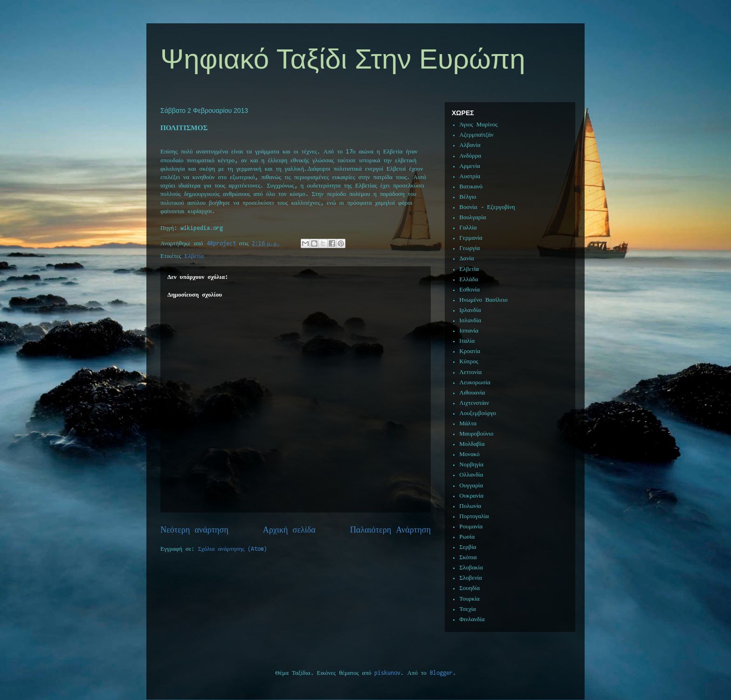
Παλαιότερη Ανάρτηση (390, 530)
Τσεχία (468, 609)
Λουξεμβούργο (478, 413)
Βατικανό (471, 187)
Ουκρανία (471, 496)
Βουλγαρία (472, 218)
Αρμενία (470, 166)
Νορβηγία (471, 465)
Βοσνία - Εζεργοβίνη (487, 207)
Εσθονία (469, 290)
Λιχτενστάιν (474, 403)
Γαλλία (468, 228)
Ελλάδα (469, 280)
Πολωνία (470, 506)
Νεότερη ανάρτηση (194, 530)
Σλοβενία (471, 578)
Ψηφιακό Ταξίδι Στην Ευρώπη (343, 59)
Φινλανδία (472, 620)
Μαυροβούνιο (476, 434)
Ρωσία (467, 537)
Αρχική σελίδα (289, 530)
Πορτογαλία (474, 516)
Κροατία (470, 351)
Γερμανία (471, 238)
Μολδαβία (472, 444)
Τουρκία (469, 599)
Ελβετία (194, 256)
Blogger (441, 673)
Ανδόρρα (470, 156)
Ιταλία (467, 341)
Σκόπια (468, 558)
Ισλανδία (470, 321)
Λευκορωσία (475, 383)
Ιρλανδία (470, 310)
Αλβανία (470, 145)
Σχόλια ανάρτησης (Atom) (233, 549)
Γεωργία (469, 248)
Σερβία (468, 547)
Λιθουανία (472, 393)
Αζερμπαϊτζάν (476, 135)
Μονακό (469, 454)
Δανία (466, 259)
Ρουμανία (471, 527)
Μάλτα (468, 424)
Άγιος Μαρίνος (478, 125)
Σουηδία (469, 588)
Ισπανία (469, 331)
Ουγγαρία (471, 486)
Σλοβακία (471, 568)
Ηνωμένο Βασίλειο (483, 300)
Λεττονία (470, 372)
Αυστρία (470, 177)
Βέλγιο (468, 197)
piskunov (387, 673)
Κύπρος (469, 362)
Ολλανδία (471, 475)
